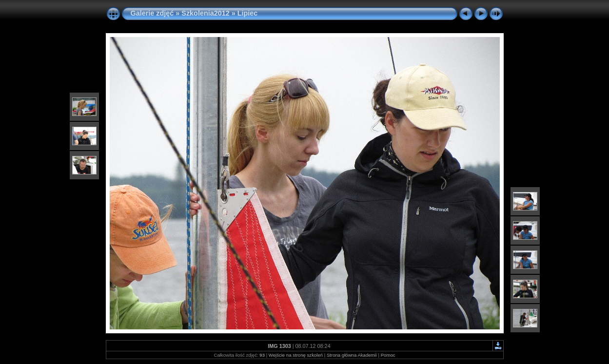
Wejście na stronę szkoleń (296, 355)
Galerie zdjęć (153, 13)
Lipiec (248, 13)
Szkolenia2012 (205, 13)
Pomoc (388, 355)
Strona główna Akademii (352, 355)
